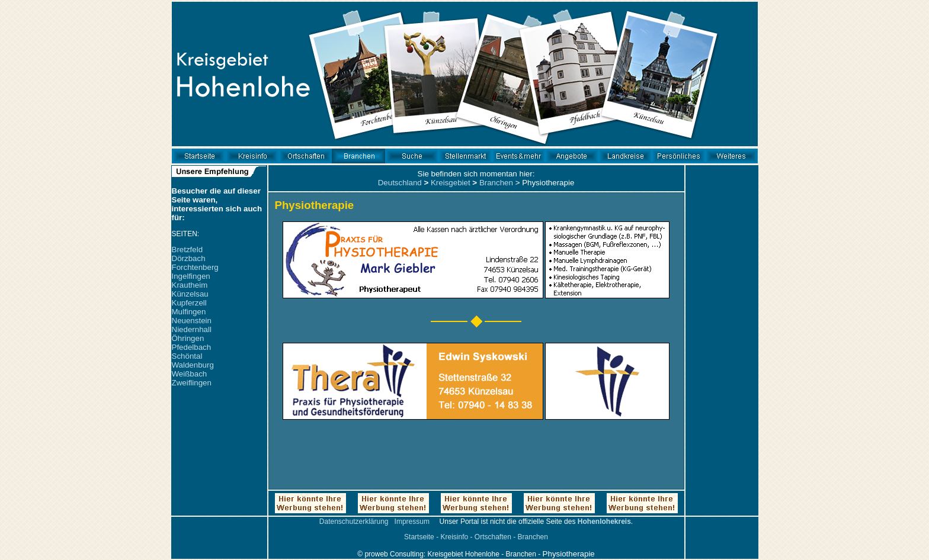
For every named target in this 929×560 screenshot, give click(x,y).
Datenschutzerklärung (354, 522)
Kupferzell (189, 303)
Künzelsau (190, 294)
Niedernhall (192, 329)
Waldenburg (193, 365)
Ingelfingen (191, 276)
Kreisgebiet (451, 183)
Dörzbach (189, 258)
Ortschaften (493, 537)
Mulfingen (189, 312)
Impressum (412, 522)
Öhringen (188, 338)
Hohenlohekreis (604, 522)
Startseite (419, 537)
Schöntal (187, 356)
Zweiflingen (192, 383)
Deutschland (400, 183)
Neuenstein (192, 321)
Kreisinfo (454, 537)
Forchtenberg (195, 267)
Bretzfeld (188, 250)
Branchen (496, 183)
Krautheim (190, 285)
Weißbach (190, 374)
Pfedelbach (192, 347)
